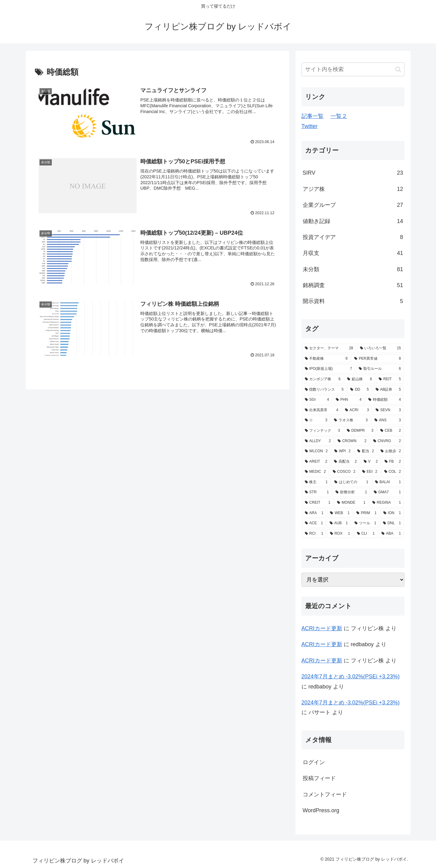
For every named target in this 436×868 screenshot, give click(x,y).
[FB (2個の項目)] (393, 462)
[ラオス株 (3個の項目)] (351, 420)
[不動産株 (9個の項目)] (326, 359)
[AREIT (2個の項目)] (316, 462)
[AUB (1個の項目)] (339, 523)
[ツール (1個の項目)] (365, 523)
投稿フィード (319, 778)
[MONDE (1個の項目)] (351, 503)
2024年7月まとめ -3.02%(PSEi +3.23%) (351, 677)
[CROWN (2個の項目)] (352, 441)
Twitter (310, 126)
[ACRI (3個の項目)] (357, 410)
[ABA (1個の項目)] (391, 534)
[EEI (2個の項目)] (370, 472)
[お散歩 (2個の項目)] (391, 451)
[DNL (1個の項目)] (392, 523)
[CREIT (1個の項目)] (318, 503)
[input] (353, 69)
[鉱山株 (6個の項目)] (360, 379)
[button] (398, 69)
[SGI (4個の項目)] (317, 400)
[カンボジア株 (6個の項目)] (323, 379)
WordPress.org (321, 810)
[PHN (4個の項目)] (349, 400)
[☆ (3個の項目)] (316, 420)
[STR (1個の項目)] (317, 492)
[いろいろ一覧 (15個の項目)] (381, 348)
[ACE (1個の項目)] (314, 523)
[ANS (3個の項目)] (388, 420)
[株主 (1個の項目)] (316, 482)
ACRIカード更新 (322, 628)
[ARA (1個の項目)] (314, 513)
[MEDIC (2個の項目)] (315, 472)
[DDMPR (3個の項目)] (360, 431)
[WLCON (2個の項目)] (316, 451)
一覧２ (339, 116)
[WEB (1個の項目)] (340, 513)
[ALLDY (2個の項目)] (318, 441)
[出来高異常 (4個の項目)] (322, 410)
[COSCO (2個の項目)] (344, 472)
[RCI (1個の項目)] (314, 534)
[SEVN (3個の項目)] (388, 410)
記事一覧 (313, 116)
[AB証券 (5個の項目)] (388, 390)
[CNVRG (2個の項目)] (387, 441)
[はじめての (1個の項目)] (351, 482)
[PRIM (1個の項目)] (366, 513)
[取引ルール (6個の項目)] (380, 369)
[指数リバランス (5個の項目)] (324, 390)
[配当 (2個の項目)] (366, 451)
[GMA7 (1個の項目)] (387, 492)
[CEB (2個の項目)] (391, 431)
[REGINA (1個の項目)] (387, 503)
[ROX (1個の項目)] (340, 534)
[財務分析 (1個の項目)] (351, 492)
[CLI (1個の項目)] (366, 534)
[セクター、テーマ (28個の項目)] (329, 348)
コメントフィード (325, 794)
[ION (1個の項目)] (392, 513)
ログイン (314, 762)
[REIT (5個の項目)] (390, 379)
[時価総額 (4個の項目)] (385, 400)
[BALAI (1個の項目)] (388, 482)
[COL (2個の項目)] (393, 472)
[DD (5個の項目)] (359, 390)
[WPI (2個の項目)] (342, 451)
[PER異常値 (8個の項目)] (377, 359)
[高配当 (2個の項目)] (345, 462)
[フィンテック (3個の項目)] (322, 431)
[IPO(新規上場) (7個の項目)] (328, 369)
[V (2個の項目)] (371, 462)
